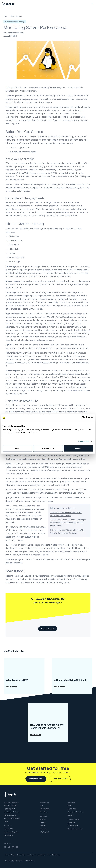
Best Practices (16, 16)
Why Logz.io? (44, 832)
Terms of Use (21, 855)
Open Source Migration (11, 832)
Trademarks (31, 855)
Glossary (71, 815)
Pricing (6, 821)
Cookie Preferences (54, 855)
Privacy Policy (10, 855)
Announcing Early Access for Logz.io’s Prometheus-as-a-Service (66, 514)
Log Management (9, 809)
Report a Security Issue (75, 829)
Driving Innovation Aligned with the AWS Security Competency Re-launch (67, 531)
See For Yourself (48, 629)
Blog (5, 16)
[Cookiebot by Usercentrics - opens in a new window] (83, 418)
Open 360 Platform (10, 806)
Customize (48, 448)
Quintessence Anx (15, 33)
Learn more (12, 687)
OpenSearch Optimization (12, 818)
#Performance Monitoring (15, 22)
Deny (17, 448)
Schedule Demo (60, 779)
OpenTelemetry (45, 809)
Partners (43, 826)
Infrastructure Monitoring (12, 812)
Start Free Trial (36, 779)
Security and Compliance (76, 812)
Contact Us (71, 822)
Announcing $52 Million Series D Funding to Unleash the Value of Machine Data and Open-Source (68, 523)
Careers (43, 822)
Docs (69, 806)
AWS (42, 806)
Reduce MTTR (8, 829)
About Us (43, 819)
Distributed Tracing (10, 815)
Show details (84, 441)
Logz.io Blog (72, 809)
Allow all (79, 448)
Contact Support (73, 826)
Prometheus (44, 812)
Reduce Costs (8, 835)
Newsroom (44, 829)
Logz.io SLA (41, 855)
